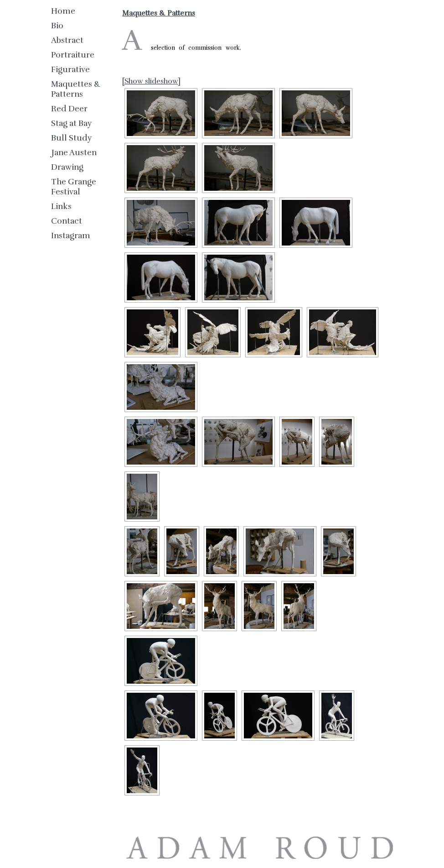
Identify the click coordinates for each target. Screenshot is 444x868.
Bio (57, 26)
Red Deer (69, 109)
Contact (67, 221)
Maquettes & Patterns (76, 89)
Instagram (71, 235)
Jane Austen (74, 152)
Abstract (67, 40)
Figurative (70, 69)
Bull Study (71, 138)
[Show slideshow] (151, 81)
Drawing (67, 167)
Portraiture (73, 55)
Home (63, 11)
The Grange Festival (74, 187)
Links (61, 206)
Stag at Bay (71, 123)
